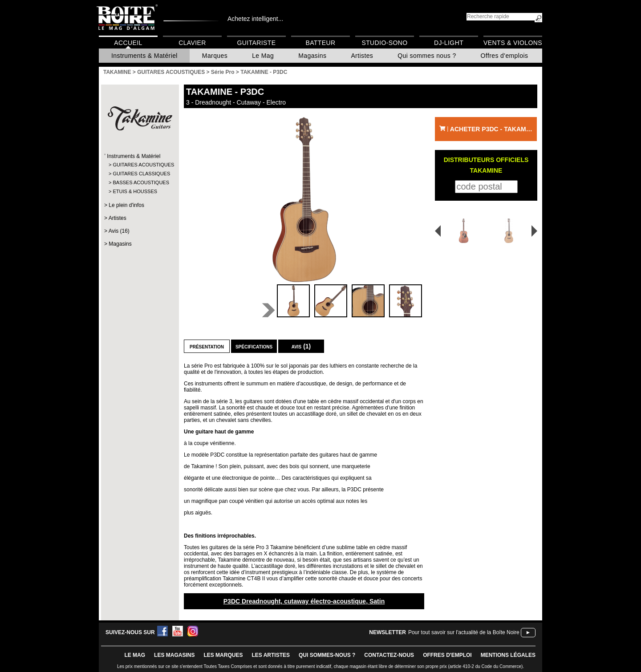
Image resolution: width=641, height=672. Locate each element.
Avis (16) (119, 231)
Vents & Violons (513, 43)
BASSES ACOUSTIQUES (140, 182)
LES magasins (174, 655)
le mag (135, 655)
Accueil (128, 43)
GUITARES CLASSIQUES (140, 174)
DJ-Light (449, 43)
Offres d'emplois (505, 56)
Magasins (312, 56)
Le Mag (263, 56)
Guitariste (257, 43)
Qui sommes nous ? (427, 56)
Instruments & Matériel (144, 56)
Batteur (320, 43)
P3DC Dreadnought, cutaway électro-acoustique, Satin (304, 601)
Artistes (362, 56)
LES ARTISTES (271, 655)
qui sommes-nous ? (327, 655)
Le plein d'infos (126, 205)
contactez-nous (389, 655)
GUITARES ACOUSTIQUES (140, 165)
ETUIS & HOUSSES (135, 191)
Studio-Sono (384, 43)
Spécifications (254, 346)
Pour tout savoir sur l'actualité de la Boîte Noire (464, 632)
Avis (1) (301, 346)
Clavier (192, 43)
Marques (215, 56)
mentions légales (508, 655)
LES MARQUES (223, 655)
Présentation (207, 346)
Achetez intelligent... (255, 19)
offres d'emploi (447, 655)
